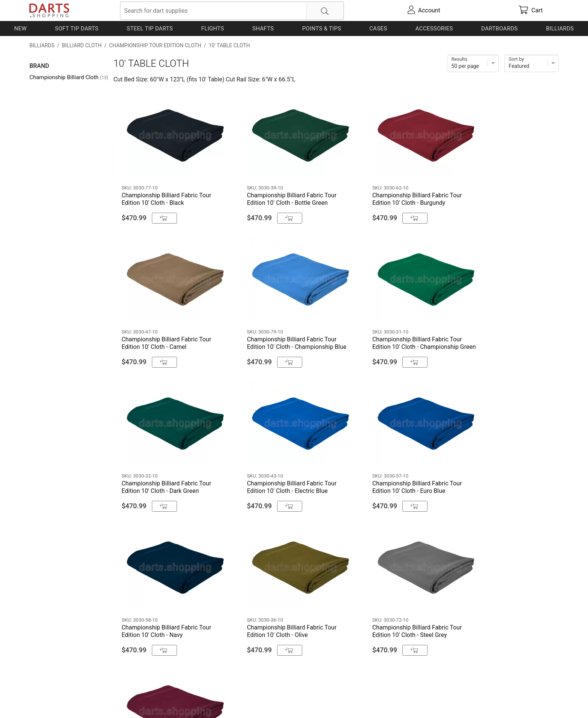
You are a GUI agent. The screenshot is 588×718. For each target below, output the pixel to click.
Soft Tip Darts (77, 29)
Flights (212, 29)
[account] (424, 11)
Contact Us (44, 700)
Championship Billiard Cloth (69, 77)
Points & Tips (322, 29)
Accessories (434, 29)
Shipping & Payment (89, 700)
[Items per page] (473, 63)
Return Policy (178, 700)
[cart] (531, 11)
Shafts (263, 29)
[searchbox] (232, 11)
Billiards (560, 29)
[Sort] (532, 63)
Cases (378, 29)
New (20, 29)
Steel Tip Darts (150, 29)
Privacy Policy (138, 700)
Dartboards (499, 29)
